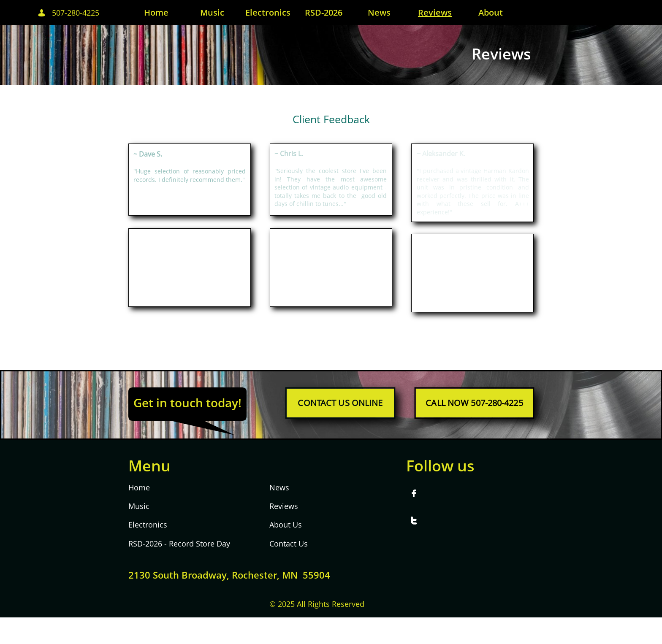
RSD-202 (143, 544)
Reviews (284, 506)
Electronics (148, 525)
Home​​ (139, 487)
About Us (286, 525)
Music (139, 506)
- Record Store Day (196, 544)
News (279, 487)
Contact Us (289, 544)
